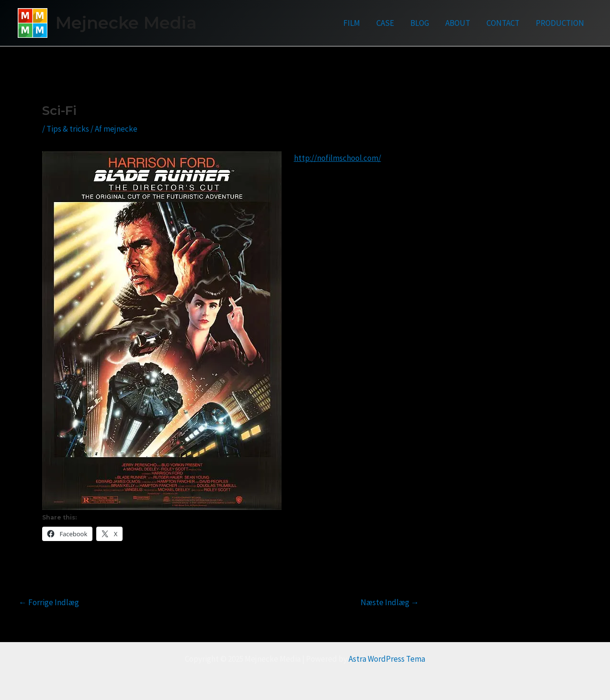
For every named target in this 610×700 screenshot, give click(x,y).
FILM (352, 23)
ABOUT (458, 23)
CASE (385, 23)
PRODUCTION (560, 23)
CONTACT (503, 23)
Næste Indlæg (390, 603)
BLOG (420, 23)
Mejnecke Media (126, 23)
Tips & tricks (68, 129)
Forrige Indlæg (49, 603)
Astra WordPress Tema (387, 659)
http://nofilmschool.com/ (338, 158)
